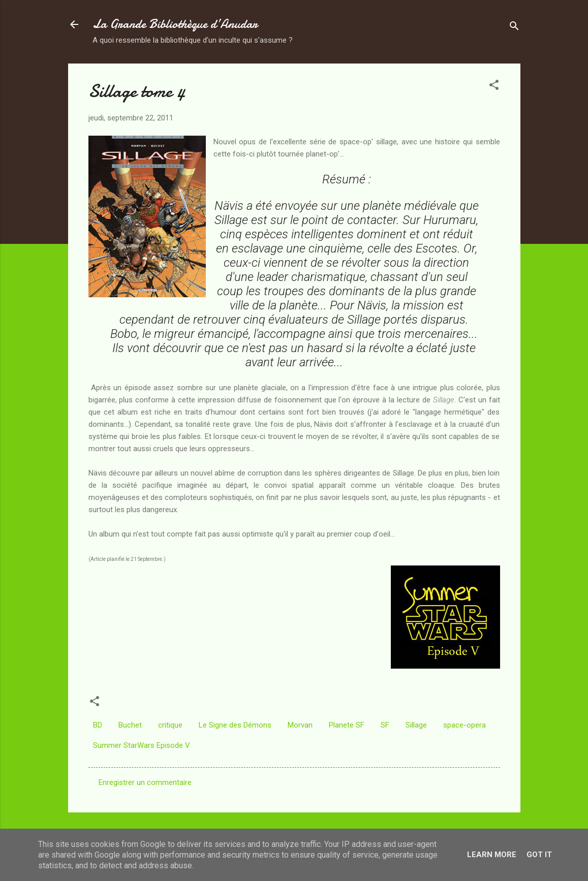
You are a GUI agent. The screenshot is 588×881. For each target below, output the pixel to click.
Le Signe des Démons (235, 725)
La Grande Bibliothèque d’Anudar (175, 24)
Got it (539, 855)
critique (170, 725)
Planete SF (347, 725)
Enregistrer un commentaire (145, 782)
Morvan (300, 725)
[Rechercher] (514, 28)
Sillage (416, 725)
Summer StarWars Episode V (142, 745)
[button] (494, 87)
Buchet (130, 725)
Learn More (492, 855)
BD (98, 725)
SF (385, 725)
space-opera (465, 725)
